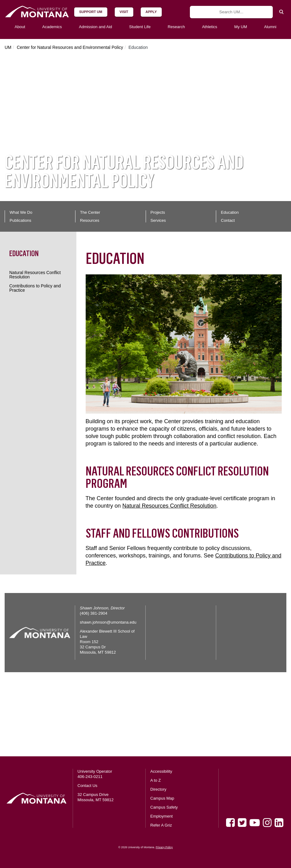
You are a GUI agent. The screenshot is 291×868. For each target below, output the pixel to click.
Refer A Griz (161, 825)
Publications (20, 220)
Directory (158, 789)
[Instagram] (267, 823)
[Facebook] (230, 823)
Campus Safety (164, 807)
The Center (90, 212)
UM (8, 47)
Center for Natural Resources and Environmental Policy (70, 47)
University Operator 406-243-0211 (95, 774)
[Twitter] (242, 823)
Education (230, 212)
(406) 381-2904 (94, 613)
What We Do (21, 212)
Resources (90, 220)
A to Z (156, 780)
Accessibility (161, 771)
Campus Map (162, 798)
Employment (161, 816)
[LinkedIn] (279, 823)
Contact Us (88, 786)
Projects (158, 212)
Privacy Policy (164, 847)
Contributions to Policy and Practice (35, 288)
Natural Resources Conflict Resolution (35, 275)
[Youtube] (255, 823)
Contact (228, 220)
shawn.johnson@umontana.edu (108, 622)
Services (158, 220)
